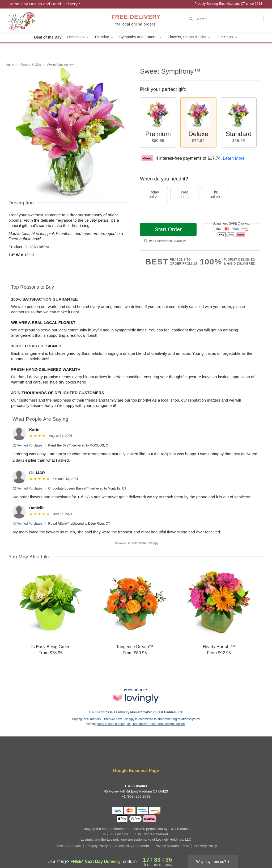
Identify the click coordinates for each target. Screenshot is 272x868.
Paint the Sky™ (60, 445)
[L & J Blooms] (47, 20)
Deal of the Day (48, 37)
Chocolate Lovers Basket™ (69, 488)
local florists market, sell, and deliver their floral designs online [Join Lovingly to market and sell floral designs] (141, 724)
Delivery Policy (205, 846)
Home (10, 65)
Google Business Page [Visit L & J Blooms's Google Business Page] (136, 771)
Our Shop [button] (227, 37)
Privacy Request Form (172, 846)
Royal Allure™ (59, 524)
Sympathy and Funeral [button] (141, 37)
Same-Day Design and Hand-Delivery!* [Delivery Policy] (44, 4)
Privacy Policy (97, 846)
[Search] (225, 19)
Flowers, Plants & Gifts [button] (190, 37)
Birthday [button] (104, 37)
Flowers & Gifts (31, 65)
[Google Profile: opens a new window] (160, 756)
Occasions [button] (78, 37)
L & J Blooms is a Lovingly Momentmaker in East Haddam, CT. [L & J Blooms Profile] (136, 712)
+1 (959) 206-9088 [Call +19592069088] (136, 796)
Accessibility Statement (131, 846)
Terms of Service (68, 846)
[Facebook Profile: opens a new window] (112, 756)
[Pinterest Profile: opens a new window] (144, 756)
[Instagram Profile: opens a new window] (129, 756)
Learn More (234, 158)
